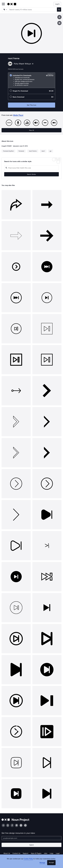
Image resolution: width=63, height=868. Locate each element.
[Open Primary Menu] (3, 4)
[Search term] (33, 10)
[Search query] (31, 168)
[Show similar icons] (59, 23)
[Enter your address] (31, 838)
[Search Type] (5, 10)
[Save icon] (59, 17)
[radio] (32, 80)
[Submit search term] (59, 10)
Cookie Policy (28, 859)
